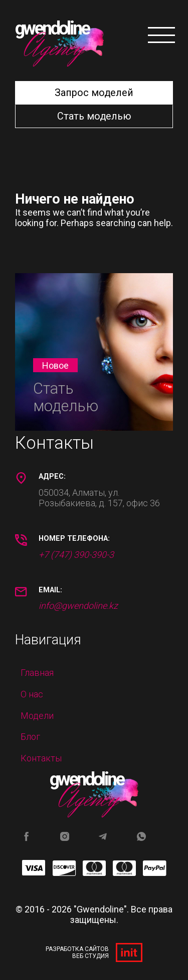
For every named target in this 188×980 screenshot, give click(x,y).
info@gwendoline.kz (78, 606)
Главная (37, 673)
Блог (30, 737)
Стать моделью (94, 116)
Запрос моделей (94, 93)
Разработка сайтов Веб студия (94, 952)
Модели (37, 716)
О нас (32, 694)
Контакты (41, 758)
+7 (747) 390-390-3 (76, 555)
